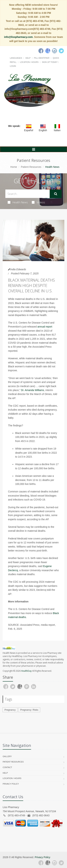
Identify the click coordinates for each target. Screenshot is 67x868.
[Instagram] (54, 51)
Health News (18, 202)
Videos (38, 202)
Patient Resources (31, 167)
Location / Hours (29, 62)
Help (28, 58)
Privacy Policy (11, 784)
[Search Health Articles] (28, 194)
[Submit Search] (56, 194)
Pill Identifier (42, 58)
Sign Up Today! (50, 62)
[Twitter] (61, 51)
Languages (16, 58)
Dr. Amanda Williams (32, 390)
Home (14, 167)
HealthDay (26, 671)
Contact (7, 767)
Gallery (7, 756)
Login (13, 66)
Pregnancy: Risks (29, 710)
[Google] (48, 51)
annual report (45, 327)
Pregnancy (10, 710)
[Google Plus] (48, 863)
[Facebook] (41, 51)
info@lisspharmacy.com (18, 37)
